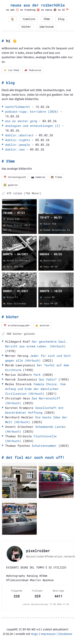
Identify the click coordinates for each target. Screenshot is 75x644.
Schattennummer (44, 446)
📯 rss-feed (11, 70)
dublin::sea (15, 149)
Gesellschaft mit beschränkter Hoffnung (34, 410)
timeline (29, 19)
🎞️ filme (56, 177)
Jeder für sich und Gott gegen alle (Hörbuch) (38, 358)
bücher (26, 27)
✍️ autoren (42, 325)
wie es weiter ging (21, 121)
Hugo (34, 634)
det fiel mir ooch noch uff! (35, 457)
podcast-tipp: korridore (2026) (32, 111)
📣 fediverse (33, 70)
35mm (47, 19)
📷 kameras (38, 177)
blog (61, 19)
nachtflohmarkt (18, 107)
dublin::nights (18, 140)
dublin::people (18, 145)
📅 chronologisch (15, 177)
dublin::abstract (19, 135)
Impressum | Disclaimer (57, 634)
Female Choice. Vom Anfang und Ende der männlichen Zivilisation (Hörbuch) (35, 389)
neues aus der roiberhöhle (38, 5)
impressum (46, 27)
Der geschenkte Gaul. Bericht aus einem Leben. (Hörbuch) (36, 344)
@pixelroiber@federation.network (51, 556)
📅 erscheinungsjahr (17, 325)
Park (37, 375)
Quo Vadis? (48, 379)
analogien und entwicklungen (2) (33, 126)
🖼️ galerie (11, 185)
